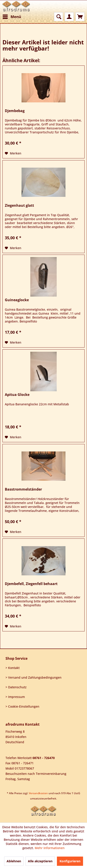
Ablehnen (14, 861)
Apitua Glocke (17, 395)
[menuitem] (12, 17)
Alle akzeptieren (40, 861)
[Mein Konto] (69, 17)
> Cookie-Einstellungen (22, 706)
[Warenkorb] (80, 17)
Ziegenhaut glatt (19, 206)
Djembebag (15, 111)
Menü (12, 16)
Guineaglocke (17, 300)
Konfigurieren (70, 861)
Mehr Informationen (50, 848)
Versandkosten (38, 793)
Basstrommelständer (23, 489)
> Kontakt (13, 668)
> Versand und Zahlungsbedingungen (34, 677)
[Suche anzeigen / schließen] (58, 17)
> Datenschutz (16, 687)
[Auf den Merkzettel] (13, 153)
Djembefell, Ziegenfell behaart (31, 584)
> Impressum (15, 697)
